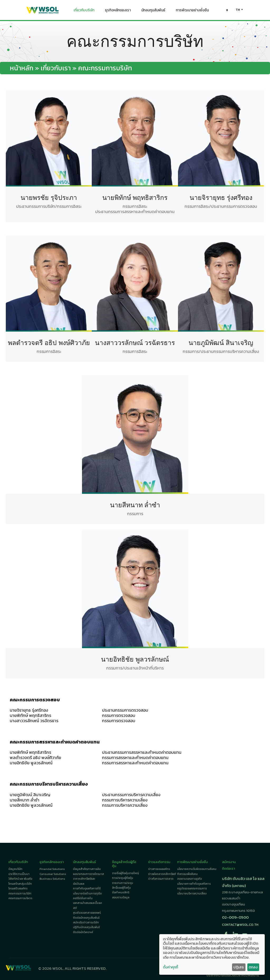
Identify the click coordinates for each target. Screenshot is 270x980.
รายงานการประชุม (123, 883)
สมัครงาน (229, 862)
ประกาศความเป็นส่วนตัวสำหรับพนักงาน (233, 975)
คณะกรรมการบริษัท (20, 893)
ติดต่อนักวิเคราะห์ (83, 932)
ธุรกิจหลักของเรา (118, 11)
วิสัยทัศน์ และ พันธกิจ (20, 879)
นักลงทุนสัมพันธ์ (153, 11)
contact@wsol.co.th (240, 925)
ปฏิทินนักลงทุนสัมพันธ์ (86, 927)
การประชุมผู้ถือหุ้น (123, 878)
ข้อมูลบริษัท (15, 869)
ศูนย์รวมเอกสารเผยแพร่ (87, 913)
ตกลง (253, 967)
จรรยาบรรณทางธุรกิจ (189, 879)
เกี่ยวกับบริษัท (84, 11)
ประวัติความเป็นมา (19, 874)
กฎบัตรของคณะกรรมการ (192, 888)
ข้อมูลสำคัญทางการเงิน (87, 869)
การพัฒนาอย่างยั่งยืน (192, 11)
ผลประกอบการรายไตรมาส (88, 874)
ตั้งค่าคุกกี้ (170, 967)
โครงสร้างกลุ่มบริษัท (20, 884)
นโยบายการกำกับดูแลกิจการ (194, 884)
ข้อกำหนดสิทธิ (121, 892)
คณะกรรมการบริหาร (20, 898)
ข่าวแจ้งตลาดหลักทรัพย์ (162, 874)
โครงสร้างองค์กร (18, 888)
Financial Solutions (52, 869)
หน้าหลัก (21, 68)
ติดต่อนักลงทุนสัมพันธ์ (86, 918)
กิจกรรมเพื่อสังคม (187, 874)
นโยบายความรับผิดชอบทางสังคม (197, 869)
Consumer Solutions (53, 874)
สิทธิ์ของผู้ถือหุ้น (121, 888)
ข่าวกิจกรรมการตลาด (161, 879)
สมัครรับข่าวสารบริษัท (86, 922)
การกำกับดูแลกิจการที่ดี (87, 888)
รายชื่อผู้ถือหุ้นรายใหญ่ (126, 873)
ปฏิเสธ (239, 967)
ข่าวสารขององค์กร (159, 869)
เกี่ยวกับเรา (56, 68)
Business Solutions (52, 879)
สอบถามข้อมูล (121, 897)
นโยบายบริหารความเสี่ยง (192, 893)
